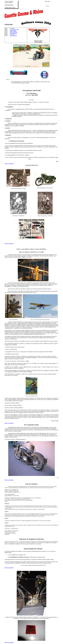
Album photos (13, 31)
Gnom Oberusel (13, 36)
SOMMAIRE (9, 25)
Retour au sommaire (9, 164)
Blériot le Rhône (14, 32)
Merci (19, 249)
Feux (27, 484)
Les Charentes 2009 (14, 29)
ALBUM (28, 165)
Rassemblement (28, 91)
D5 (25, 425)
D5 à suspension (14, 33)
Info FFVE (12, 34)
